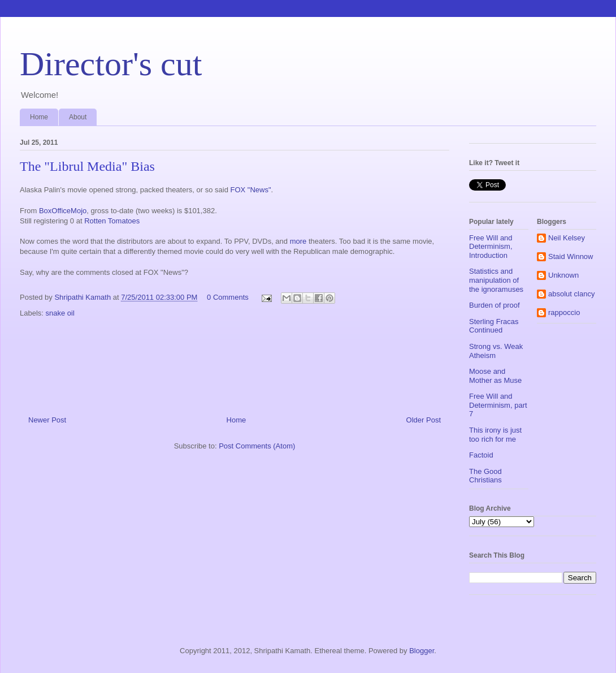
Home (39, 117)
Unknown (563, 275)
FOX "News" (250, 190)
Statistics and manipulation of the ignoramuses (496, 280)
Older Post (424, 420)
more (298, 241)
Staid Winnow (571, 256)
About (78, 117)
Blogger (422, 651)
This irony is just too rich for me (495, 435)
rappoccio (564, 312)
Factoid (481, 455)
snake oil (60, 313)
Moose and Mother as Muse (495, 376)
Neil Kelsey (567, 238)
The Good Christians (485, 476)
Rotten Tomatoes (112, 221)
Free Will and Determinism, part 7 (498, 405)
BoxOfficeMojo (63, 211)
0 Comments (228, 297)
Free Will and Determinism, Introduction (491, 247)
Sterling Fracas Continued (494, 326)
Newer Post (47, 420)
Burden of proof (494, 305)
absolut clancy (571, 294)
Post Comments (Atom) (257, 446)
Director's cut (111, 64)
